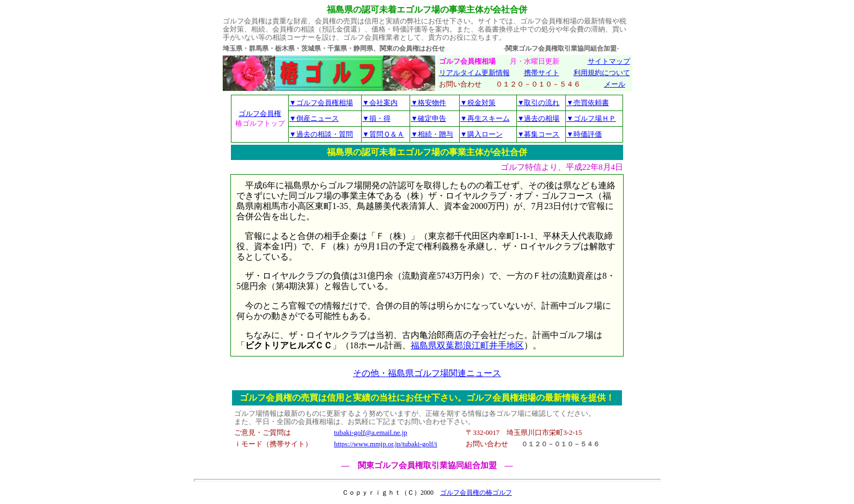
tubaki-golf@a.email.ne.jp (370, 433)
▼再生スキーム (485, 118)
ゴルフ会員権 (260, 113)
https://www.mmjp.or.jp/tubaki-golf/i (385, 444)
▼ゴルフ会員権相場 (321, 103)
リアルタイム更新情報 (474, 73)
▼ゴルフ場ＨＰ (591, 118)
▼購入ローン (481, 134)
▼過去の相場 (539, 118)
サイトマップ (609, 62)
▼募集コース (539, 134)
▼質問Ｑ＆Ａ (383, 134)
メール (615, 84)
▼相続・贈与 (432, 134)
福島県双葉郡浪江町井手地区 (467, 345)
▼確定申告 (428, 118)
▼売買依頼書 (588, 103)
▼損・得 (376, 118)
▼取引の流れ (539, 103)
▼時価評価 (584, 134)
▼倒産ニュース (314, 118)
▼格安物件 (428, 103)
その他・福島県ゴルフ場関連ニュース (427, 373)
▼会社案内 (380, 103)
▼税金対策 (478, 103)
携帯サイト (542, 73)
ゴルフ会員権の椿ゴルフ (476, 493)
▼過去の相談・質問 (321, 134)
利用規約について (602, 73)
